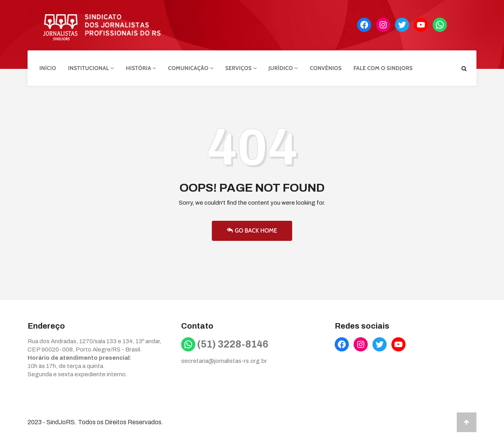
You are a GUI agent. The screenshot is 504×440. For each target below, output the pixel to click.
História (141, 68)
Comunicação (191, 68)
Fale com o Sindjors (383, 68)
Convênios (326, 68)
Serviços (241, 68)
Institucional (91, 68)
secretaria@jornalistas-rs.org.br (224, 361)
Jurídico (283, 68)
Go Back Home (252, 231)
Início (48, 68)
